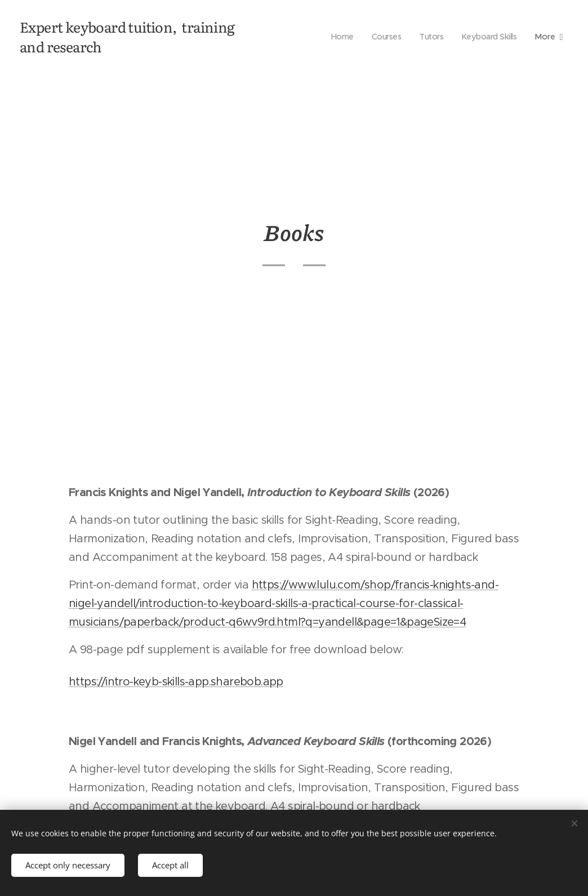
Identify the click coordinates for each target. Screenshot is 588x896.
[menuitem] (337, 37)
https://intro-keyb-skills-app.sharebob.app (176, 682)
